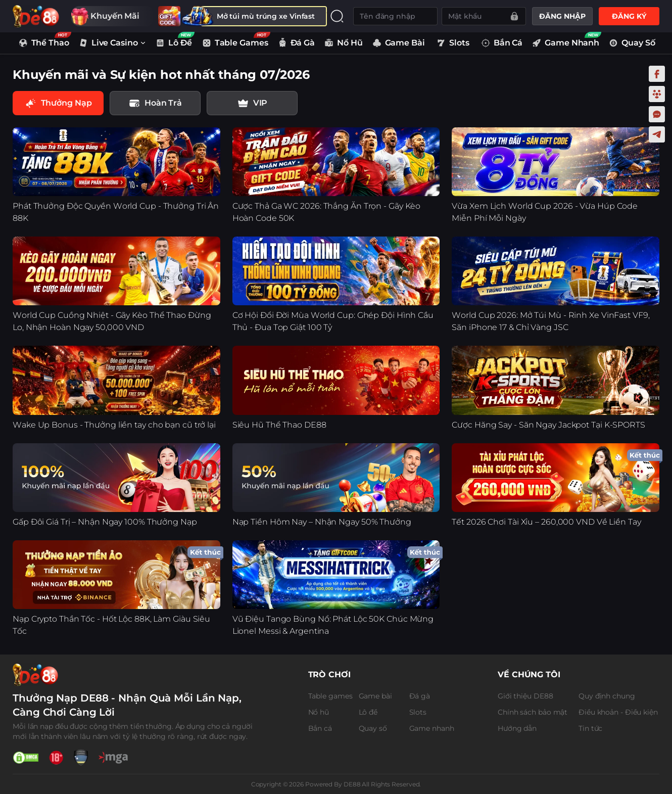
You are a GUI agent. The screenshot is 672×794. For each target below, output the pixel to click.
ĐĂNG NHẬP (562, 16)
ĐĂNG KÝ (629, 16)
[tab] (155, 103)
